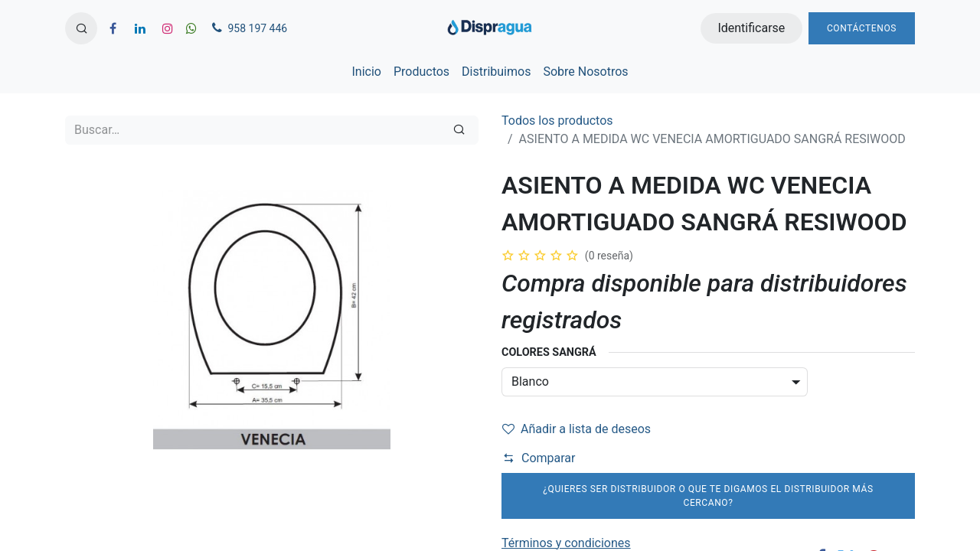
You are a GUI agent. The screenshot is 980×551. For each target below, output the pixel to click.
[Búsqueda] (459, 130)
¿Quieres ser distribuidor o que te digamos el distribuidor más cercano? (708, 496)
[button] (81, 28)
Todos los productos (557, 121)
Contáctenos (862, 28)
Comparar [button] (539, 458)
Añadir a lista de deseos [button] (577, 429)
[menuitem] (366, 72)
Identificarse (751, 28)
